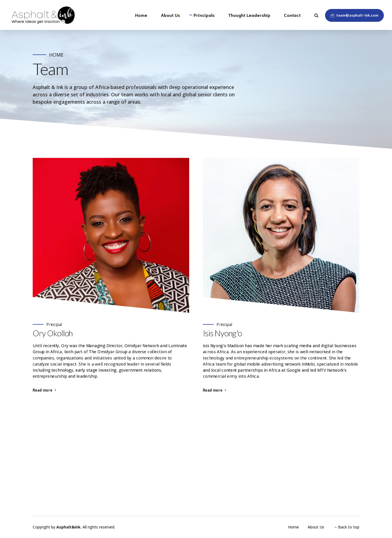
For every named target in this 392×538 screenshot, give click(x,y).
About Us (170, 15)
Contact (292, 15)
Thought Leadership (249, 15)
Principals (204, 15)
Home (141, 15)
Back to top (349, 527)
